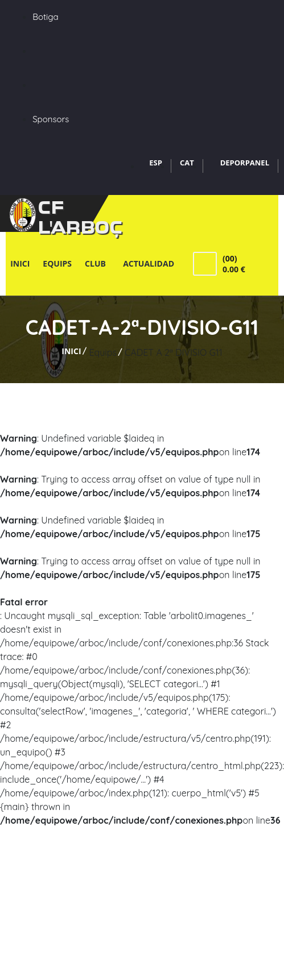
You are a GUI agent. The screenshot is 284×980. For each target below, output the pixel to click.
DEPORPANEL (245, 163)
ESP (156, 163)
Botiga (45, 17)
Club (97, 263)
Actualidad (149, 263)
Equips (57, 263)
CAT (187, 163)
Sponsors (51, 119)
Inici (20, 263)
